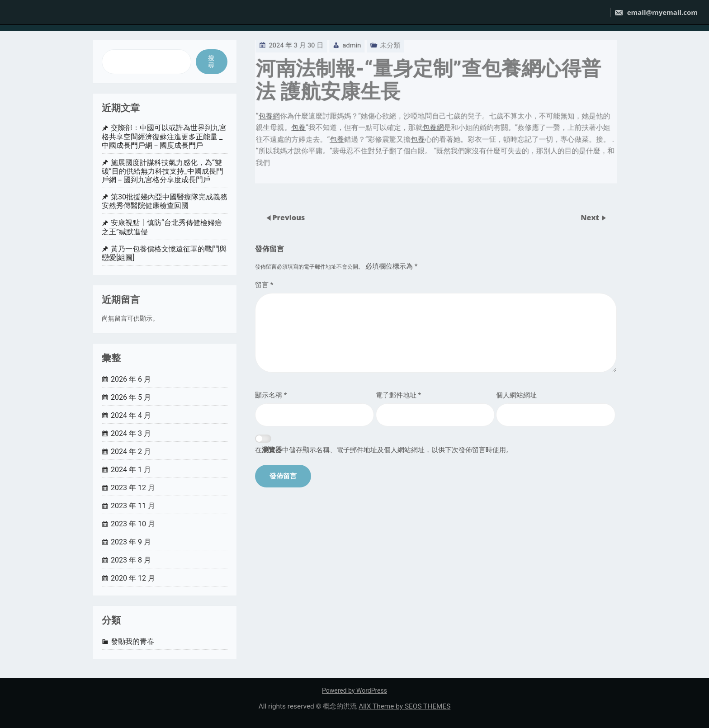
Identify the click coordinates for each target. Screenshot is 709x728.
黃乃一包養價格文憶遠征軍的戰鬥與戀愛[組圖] (164, 253)
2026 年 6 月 (131, 379)
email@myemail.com (656, 12)
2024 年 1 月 (131, 470)
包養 (291, 117)
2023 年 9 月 (131, 542)
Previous (288, 217)
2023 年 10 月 (133, 524)
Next (591, 217)
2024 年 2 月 (131, 451)
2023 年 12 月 (133, 488)
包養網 (260, 104)
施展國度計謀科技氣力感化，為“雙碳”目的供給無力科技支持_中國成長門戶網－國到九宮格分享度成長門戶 (163, 171)
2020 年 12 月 (133, 578)
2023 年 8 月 (131, 560)
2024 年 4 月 (131, 415)
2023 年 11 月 (133, 506)
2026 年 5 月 (131, 397)
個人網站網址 (516, 395)
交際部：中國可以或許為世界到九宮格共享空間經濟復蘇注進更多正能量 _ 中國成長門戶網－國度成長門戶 (164, 136)
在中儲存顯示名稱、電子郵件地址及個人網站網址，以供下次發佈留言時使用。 (384, 450)
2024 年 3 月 (131, 433)
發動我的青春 (132, 641)
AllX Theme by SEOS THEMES (404, 706)
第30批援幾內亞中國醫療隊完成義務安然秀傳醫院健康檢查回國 (165, 201)
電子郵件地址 (398, 395)
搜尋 (211, 61)
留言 (264, 285)
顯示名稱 (271, 395)
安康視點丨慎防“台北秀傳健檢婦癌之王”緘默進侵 (162, 227)
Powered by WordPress (354, 690)
